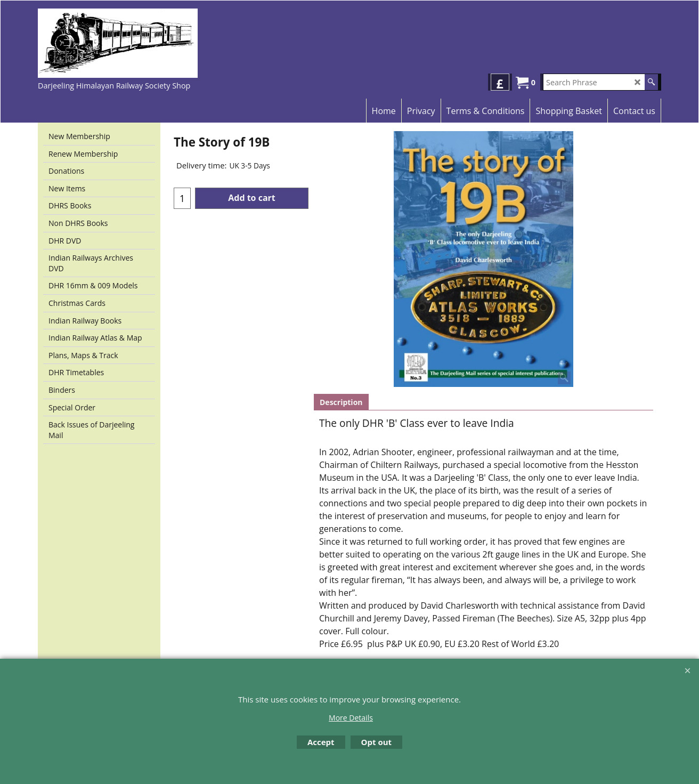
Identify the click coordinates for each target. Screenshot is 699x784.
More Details (351, 718)
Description (341, 402)
